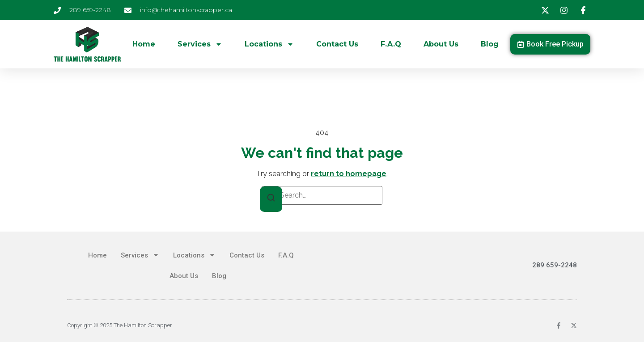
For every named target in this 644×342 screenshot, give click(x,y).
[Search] (271, 199)
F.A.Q (391, 44)
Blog (490, 44)
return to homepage (349, 174)
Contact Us (337, 44)
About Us (441, 44)
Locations (269, 44)
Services (200, 44)
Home (144, 44)
